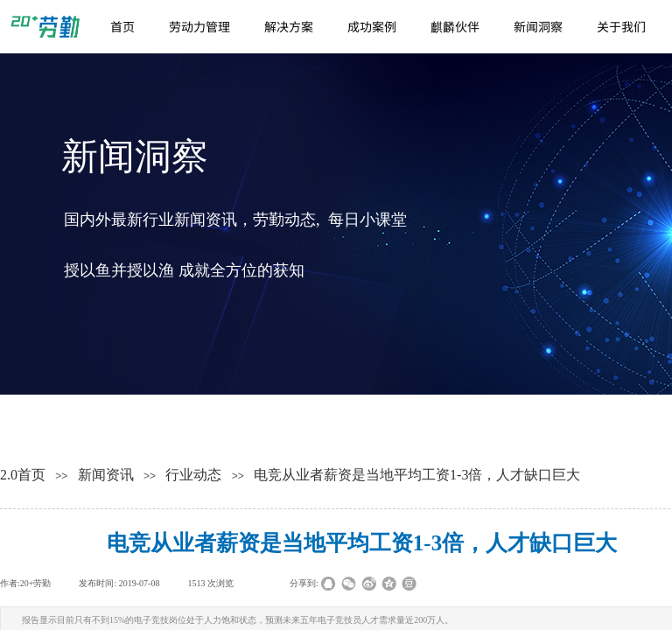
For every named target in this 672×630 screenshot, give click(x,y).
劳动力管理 (199, 26)
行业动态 (193, 475)
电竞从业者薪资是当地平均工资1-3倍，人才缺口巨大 (417, 475)
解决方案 (289, 26)
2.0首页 (23, 475)
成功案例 (372, 26)
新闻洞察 (538, 26)
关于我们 (621, 26)
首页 (122, 26)
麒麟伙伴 (455, 26)
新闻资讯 (106, 475)
